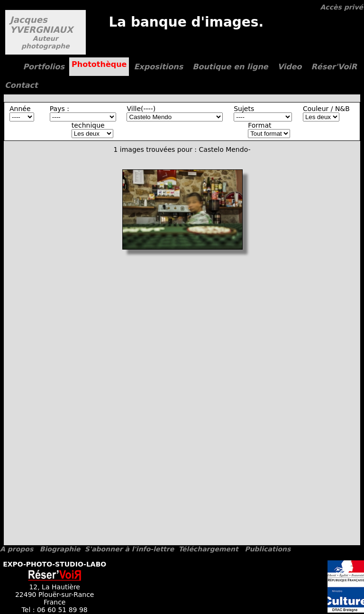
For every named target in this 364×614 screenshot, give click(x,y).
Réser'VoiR (334, 67)
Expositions (158, 67)
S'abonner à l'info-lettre (129, 549)
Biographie (60, 549)
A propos (17, 549)
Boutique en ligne (230, 67)
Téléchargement (208, 549)
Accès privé (342, 7)
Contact (21, 85)
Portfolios (44, 67)
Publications (268, 549)
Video (290, 67)
